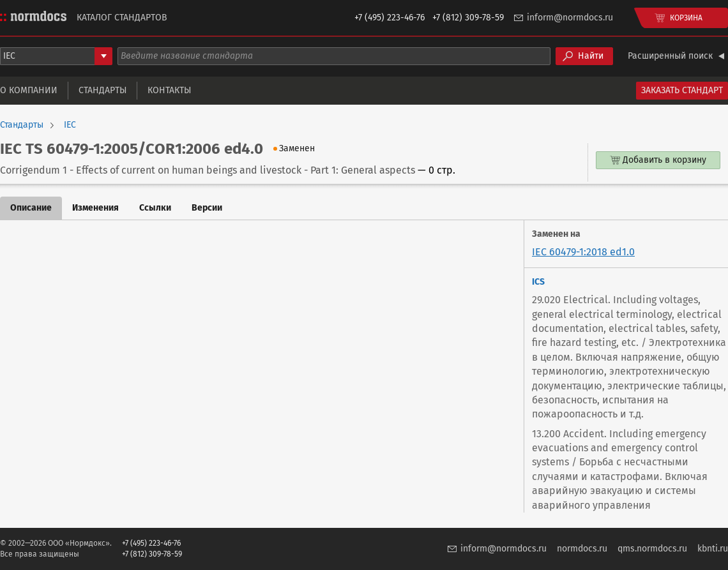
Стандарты (102, 90)
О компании (29, 90)
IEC (70, 125)
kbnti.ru (713, 549)
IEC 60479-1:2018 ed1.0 (583, 252)
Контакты (169, 90)
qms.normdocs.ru (652, 549)
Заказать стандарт (682, 90)
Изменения (95, 208)
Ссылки (155, 208)
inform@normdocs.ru (570, 18)
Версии (207, 208)
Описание (31, 208)
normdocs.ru (582, 549)
